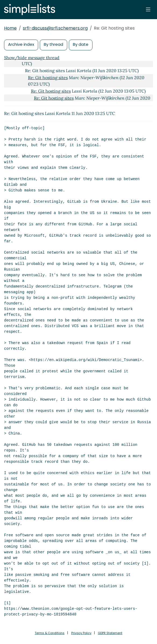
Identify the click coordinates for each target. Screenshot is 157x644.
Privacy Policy (81, 633)
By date (81, 44)
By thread (53, 44)
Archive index (21, 44)
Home (10, 28)
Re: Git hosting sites (48, 78)
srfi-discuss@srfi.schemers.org (55, 28)
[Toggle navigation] (148, 9)
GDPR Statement (110, 633)
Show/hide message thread (32, 58)
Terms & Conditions (50, 633)
